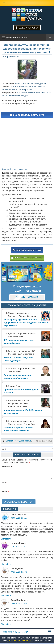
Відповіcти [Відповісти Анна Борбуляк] (6, 624)
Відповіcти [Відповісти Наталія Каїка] (6, 564)
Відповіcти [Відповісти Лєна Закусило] (6, 539)
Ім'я (4, 482)
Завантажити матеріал (27, 250)
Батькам (10, 441)
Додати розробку (29, 28)
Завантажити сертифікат (27, 258)
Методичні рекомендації (26, 441)
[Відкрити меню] (50, 37)
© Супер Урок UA (16, 632)
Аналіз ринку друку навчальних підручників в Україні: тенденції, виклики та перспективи (26, 323)
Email (5, 492)
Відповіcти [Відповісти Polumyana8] (6, 596)
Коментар (7, 467)
